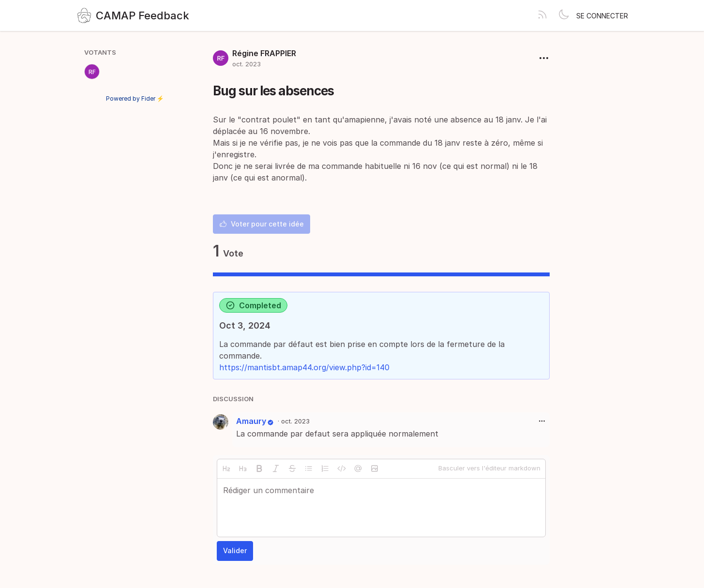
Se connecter (602, 16)
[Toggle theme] (564, 15)
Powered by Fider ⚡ (135, 98)
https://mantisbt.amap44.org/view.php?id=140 (304, 367)
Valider (235, 550)
